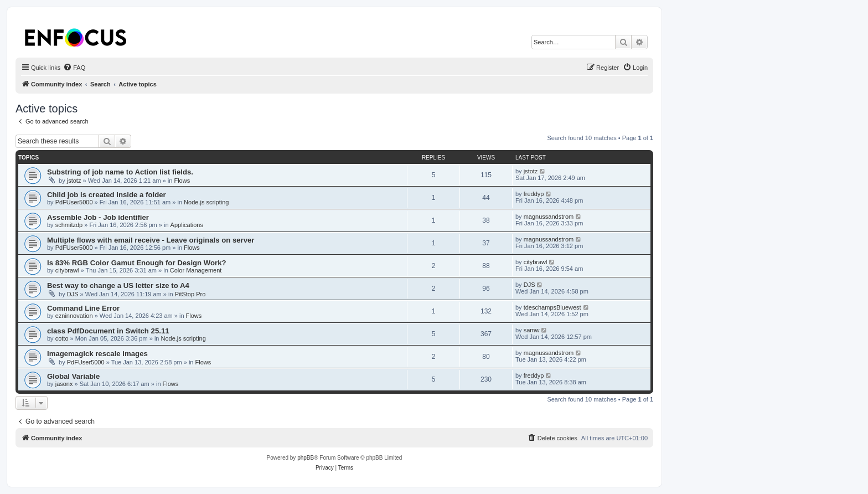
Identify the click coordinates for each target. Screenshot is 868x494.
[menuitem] (74, 68)
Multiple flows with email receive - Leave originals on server (151, 240)
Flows (182, 181)
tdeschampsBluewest (552, 307)
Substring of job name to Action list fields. (120, 172)
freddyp (534, 194)
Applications (187, 225)
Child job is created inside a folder (107, 195)
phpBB (306, 458)
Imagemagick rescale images (97, 354)
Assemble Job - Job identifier (98, 217)
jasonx (64, 384)
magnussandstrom (549, 217)
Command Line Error (83, 308)
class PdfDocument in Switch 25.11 (108, 331)
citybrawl (67, 270)
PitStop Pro (190, 294)
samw (532, 330)
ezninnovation (74, 316)
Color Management (196, 270)
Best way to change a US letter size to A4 (118, 285)
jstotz (74, 181)
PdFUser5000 (74, 202)
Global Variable (73, 376)
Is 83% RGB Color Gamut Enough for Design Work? (137, 263)
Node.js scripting (206, 202)
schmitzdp (69, 225)
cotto (62, 338)
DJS (73, 294)
